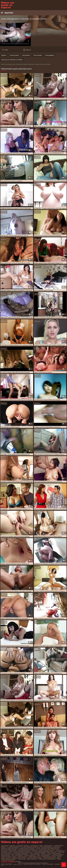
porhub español (46, 855)
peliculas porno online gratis (23, 852)
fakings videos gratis (16, 847)
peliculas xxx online (7, 855)
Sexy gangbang (50, 55)
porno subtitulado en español (28, 859)
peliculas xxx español (54, 853)
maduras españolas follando (51, 848)
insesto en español (13, 848)
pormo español (6, 856)
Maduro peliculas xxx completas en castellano (14, 619)
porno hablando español (9, 859)
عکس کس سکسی (17, 864)
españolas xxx (49, 846)
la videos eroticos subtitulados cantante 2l (47, 427)
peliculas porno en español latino (43, 851)
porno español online (19, 858)
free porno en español (31, 847)
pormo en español (58, 855)
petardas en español (22, 855)
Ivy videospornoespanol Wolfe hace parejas (47, 400)
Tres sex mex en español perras (10, 427)
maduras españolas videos (9, 849)
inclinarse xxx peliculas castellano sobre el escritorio (50, 564)
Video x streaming (48, 864)
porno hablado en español (52, 858)
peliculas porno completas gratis (20, 851)
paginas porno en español (27, 849)
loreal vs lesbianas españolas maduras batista (15, 154)
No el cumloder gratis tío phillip (44, 290)
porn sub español (30, 856)
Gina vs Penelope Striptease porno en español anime (50, 783)
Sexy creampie (38, 55)
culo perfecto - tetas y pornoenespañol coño (48, 837)
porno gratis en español (35, 858)
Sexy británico (26, 55)
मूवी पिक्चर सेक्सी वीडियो (6, 864)
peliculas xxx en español (38, 853)
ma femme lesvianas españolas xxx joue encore (48, 482)
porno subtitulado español (47, 859)
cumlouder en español (8, 846)
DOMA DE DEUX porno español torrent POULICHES (16, 208)
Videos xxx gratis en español (32, 864)
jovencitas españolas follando (30, 848)
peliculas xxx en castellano (20, 853)
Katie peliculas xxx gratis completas (12, 181)
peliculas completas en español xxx (48, 849)
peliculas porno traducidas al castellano (12, 60)
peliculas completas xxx (9, 850)
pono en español (35, 855)
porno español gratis (49, 857)
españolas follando (37, 846)
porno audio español (43, 856)
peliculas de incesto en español (28, 850)
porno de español (57, 856)
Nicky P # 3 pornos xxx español (43, 372)
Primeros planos (14, 55)
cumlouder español (23, 846)
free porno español (46, 847)
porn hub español (18, 856)
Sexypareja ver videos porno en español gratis (48, 536)
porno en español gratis (9, 857)
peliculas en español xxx (47, 850)
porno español (23, 857)
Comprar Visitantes (8, 862)
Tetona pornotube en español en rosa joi (13, 673)
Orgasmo (4, 55)
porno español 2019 (35, 857)
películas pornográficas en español (45, 852)
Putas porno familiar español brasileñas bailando (15, 536)
